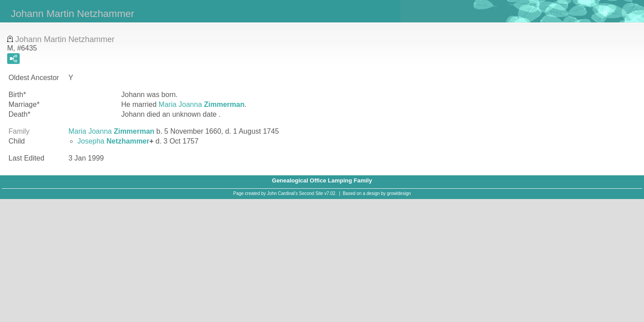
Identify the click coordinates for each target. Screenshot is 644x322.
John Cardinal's (282, 193)
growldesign (399, 193)
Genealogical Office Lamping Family (322, 180)
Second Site (311, 193)
